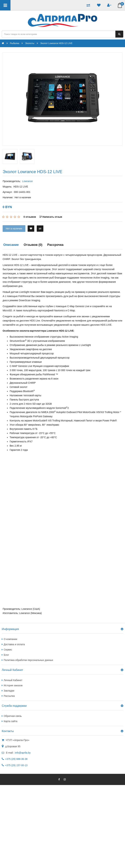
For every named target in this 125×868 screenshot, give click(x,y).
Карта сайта (10, 721)
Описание (11, 245)
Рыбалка (15, 43)
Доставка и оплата (14, 644)
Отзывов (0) (33, 245)
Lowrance (27, 181)
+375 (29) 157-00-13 (16, 765)
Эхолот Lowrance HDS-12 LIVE (56, 43)
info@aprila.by (23, 753)
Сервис (8, 650)
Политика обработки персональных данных (28, 660)
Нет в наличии (14, 229)
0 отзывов (30, 217)
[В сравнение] (40, 229)
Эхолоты (30, 43)
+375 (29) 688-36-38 (16, 759)
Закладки (9, 691)
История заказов (13, 685)
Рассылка (9, 696)
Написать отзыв (51, 217)
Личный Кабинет (13, 680)
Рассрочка (55, 245)
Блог (6, 655)
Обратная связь (13, 716)
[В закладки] (31, 229)
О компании (10, 639)
